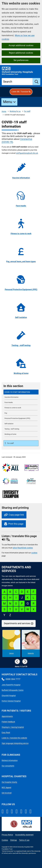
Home (4, 111)
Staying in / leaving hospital (13, 727)
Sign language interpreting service (15, 743)
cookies (34, 553)
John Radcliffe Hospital (11, 685)
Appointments (7, 716)
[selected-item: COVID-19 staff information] (21, 392)
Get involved (7, 793)
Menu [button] (8, 102)
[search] (37, 82)
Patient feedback (8, 722)
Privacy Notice (7, 835)
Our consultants (8, 766)
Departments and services (17, 623)
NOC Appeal (6, 787)
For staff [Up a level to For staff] (10, 443)
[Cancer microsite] (11, 643)
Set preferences (21, 60)
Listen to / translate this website (14, 738)
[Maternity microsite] (31, 643)
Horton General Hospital (11, 701)
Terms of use (24, 840)
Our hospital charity (9, 782)
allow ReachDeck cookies (23, 548)
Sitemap (13, 840)
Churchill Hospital (9, 696)
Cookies (5, 840)
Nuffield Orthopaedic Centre (13, 690)
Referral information (10, 760)
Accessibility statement (24, 835)
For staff (27, 111)
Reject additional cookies (21, 53)
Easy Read (6, 732)
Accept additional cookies (21, 45)
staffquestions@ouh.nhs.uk (27, 153)
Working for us (15, 111)
